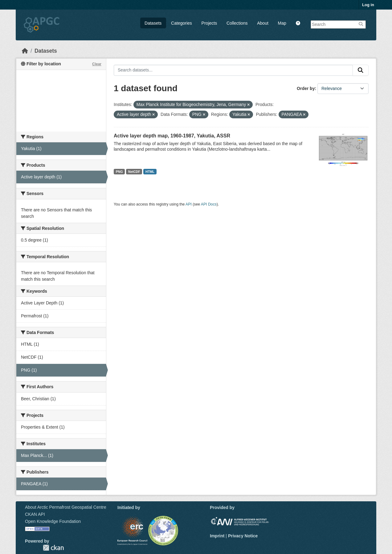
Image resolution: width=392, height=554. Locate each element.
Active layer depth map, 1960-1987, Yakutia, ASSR (172, 136)
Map (282, 23)
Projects (209, 23)
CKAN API (35, 514)
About (263, 23)
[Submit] (361, 70)
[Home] (25, 51)
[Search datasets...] (233, 70)
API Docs (209, 204)
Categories (182, 23)
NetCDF (134, 172)
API (189, 204)
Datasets (153, 23)
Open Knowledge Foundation (53, 521)
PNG (119, 172)
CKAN (53, 548)
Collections (237, 23)
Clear (97, 64)
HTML (150, 172)
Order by (306, 88)
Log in (368, 5)
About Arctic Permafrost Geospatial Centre (66, 507)
